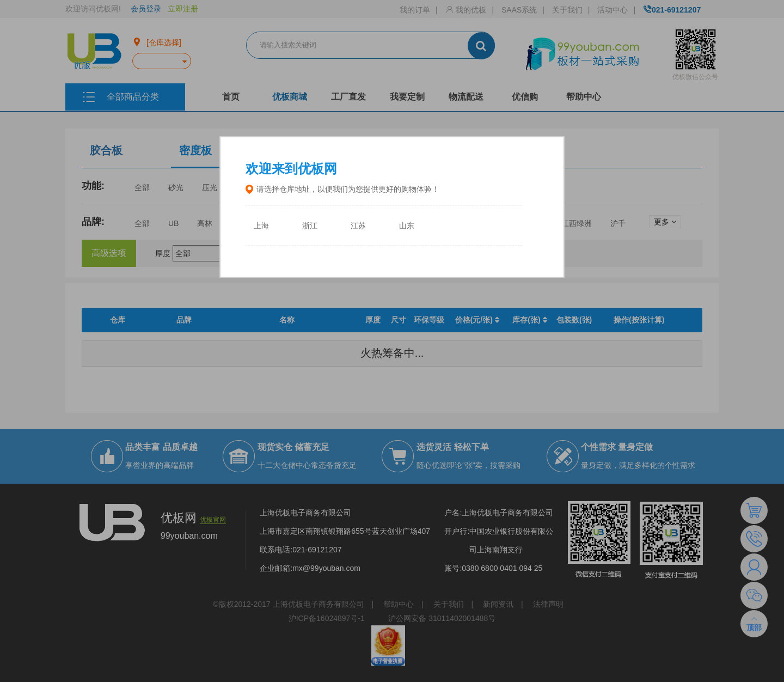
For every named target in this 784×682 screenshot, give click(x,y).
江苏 (358, 226)
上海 (261, 226)
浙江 (310, 226)
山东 (407, 226)
